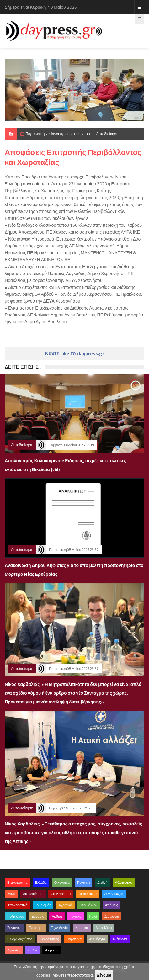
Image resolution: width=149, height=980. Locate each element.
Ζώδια (32, 950)
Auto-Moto (104, 928)
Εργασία (38, 916)
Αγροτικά (65, 905)
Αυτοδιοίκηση (107, 134)
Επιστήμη (36, 928)
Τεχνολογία (59, 928)
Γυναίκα (76, 916)
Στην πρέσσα (61, 894)
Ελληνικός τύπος (20, 939)
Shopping (51, 950)
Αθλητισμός (124, 882)
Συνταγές (14, 928)
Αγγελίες (14, 950)
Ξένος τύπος (49, 939)
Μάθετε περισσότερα (73, 975)
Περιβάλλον (89, 905)
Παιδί (93, 916)
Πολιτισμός (16, 916)
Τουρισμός (43, 905)
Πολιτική (83, 882)
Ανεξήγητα (97, 939)
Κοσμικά (82, 928)
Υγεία (11, 894)
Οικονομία (62, 882)
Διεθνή (102, 882)
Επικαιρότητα (17, 882)
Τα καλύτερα (87, 894)
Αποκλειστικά (17, 905)
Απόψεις (112, 905)
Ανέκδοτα (120, 939)
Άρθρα (57, 916)
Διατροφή (112, 916)
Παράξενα (74, 939)
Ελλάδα (41, 882)
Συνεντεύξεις (114, 894)
